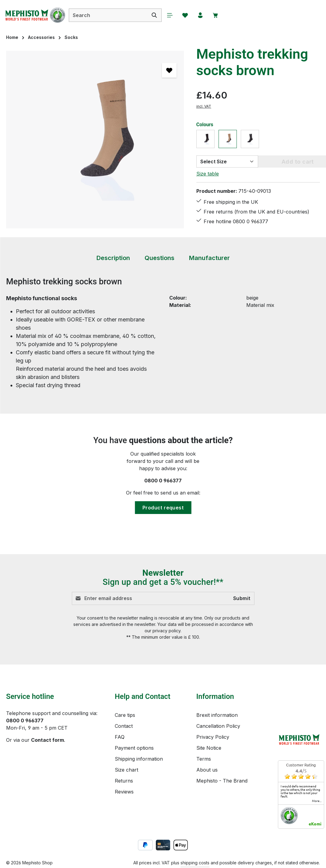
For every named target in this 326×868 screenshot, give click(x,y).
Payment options (134, 748)
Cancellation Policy (218, 726)
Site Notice (209, 748)
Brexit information (217, 715)
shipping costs (195, 863)
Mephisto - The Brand (222, 781)
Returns (124, 781)
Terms (204, 759)
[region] (95, 140)
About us (207, 770)
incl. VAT (204, 106)
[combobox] (108, 15)
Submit (242, 599)
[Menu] (170, 15)
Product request (163, 508)
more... (317, 801)
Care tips (125, 715)
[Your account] (200, 15)
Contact (124, 726)
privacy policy (167, 631)
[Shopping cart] (216, 15)
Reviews (124, 792)
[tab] (113, 258)
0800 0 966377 (163, 481)
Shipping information (139, 759)
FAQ (120, 737)
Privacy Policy (213, 737)
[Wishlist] (185, 15)
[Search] (154, 15)
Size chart (126, 770)
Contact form (47, 740)
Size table (208, 174)
